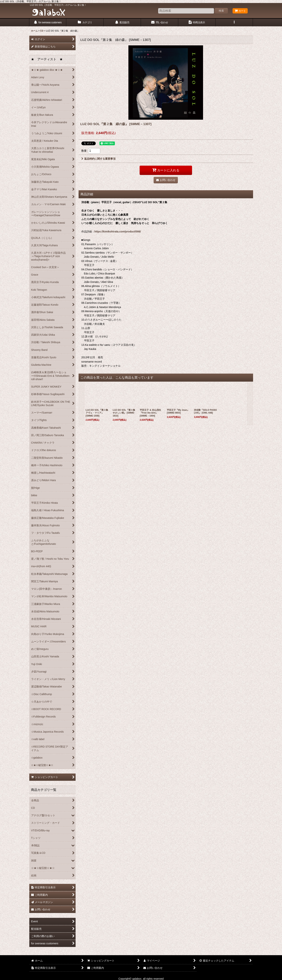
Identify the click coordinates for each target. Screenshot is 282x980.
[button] (234, 22)
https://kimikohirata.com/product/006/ (118, 232)
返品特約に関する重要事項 (98, 159)
